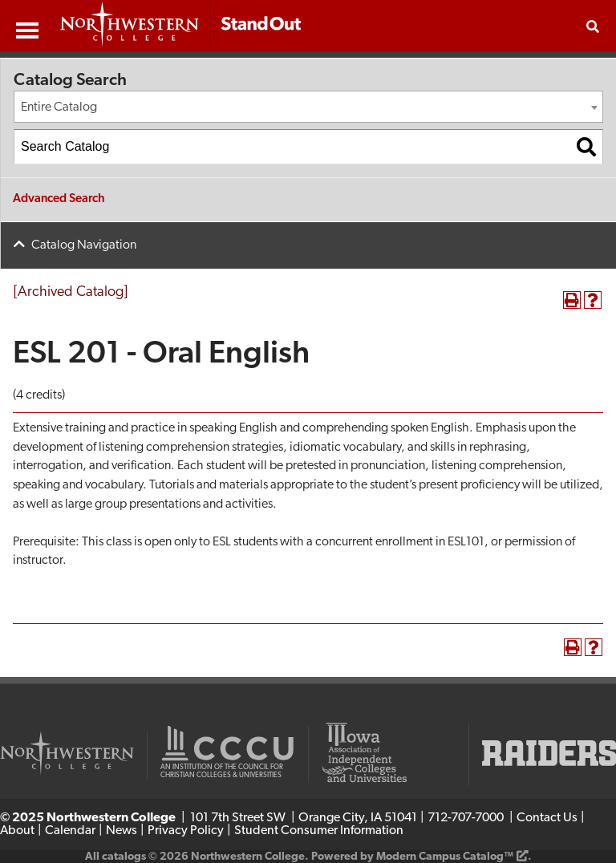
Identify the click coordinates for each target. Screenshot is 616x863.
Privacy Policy (186, 831)
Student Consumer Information (319, 831)
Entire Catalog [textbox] (59, 107)
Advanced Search (59, 199)
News (122, 831)
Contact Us (547, 818)
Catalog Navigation (84, 245)
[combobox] (308, 107)
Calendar (70, 831)
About (17, 831)
